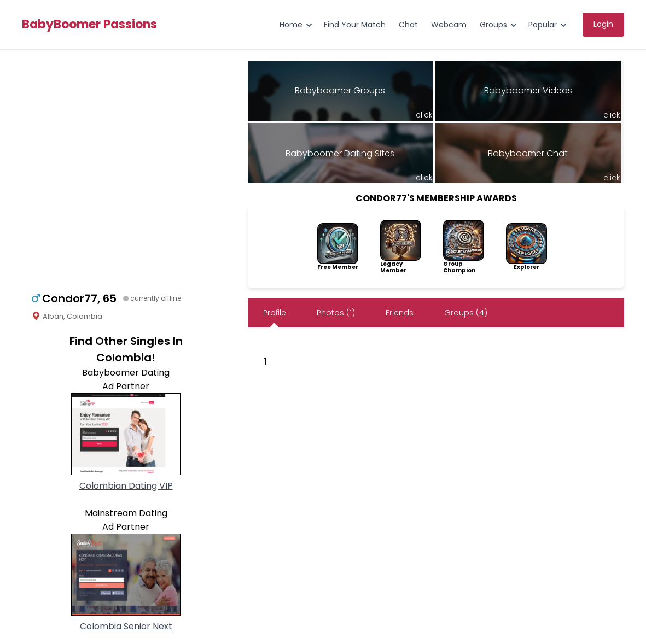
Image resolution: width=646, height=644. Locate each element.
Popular (543, 25)
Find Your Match (355, 25)
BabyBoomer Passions (89, 25)
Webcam (449, 25)
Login (603, 24)
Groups (493, 25)
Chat (408, 25)
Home (291, 25)
